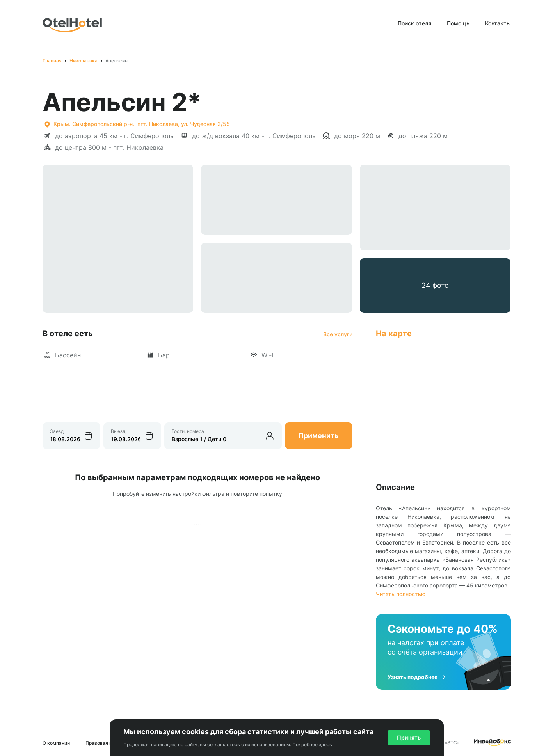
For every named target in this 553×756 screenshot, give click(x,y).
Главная (52, 61)
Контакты (498, 23)
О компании (56, 743)
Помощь (458, 23)
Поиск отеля (414, 23)
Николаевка (84, 61)
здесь (325, 744)
